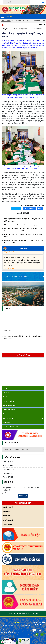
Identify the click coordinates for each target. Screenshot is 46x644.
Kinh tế (5, 397)
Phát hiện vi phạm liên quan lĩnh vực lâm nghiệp (21, 225)
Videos (7, 308)
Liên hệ (35, 614)
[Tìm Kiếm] (16, 2)
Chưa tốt (7, 490)
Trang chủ (5, 29)
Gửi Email (29, 208)
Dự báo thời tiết (8, 507)
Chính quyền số (23, 418)
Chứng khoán (7, 524)
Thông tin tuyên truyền (11, 427)
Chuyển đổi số (24, 614)
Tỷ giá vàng (7, 516)
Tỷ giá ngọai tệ (8, 520)
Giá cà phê (6, 512)
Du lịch (5, 414)
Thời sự (5, 388)
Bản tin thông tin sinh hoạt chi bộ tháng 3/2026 (23, 251)
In (40, 208)
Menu (6, 17)
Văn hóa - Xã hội (8, 401)
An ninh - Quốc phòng (10, 405)
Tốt (5, 493)
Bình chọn (23, 496)
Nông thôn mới (8, 422)
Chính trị (6, 393)
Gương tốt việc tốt (9, 410)
